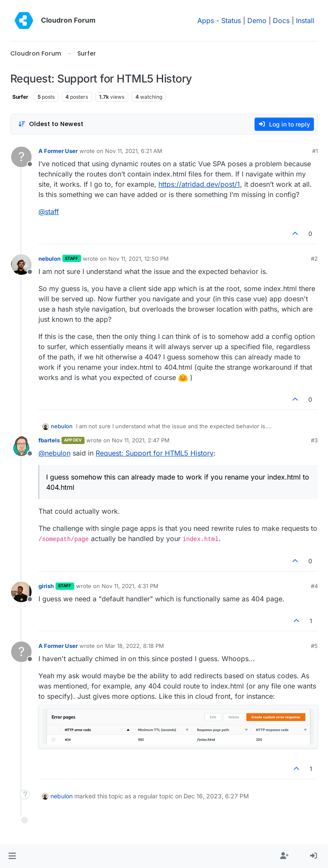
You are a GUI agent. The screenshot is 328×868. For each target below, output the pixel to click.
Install (305, 21)
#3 (314, 440)
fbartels (49, 440)
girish (46, 586)
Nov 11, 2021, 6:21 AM (134, 151)
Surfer (20, 97)
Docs (281, 21)
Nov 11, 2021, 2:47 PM (141, 440)
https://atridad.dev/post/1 (199, 184)
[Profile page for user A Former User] (21, 157)
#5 (314, 646)
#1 (315, 151)
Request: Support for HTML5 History (155, 453)
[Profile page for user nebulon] (21, 265)
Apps (206, 21)
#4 (314, 586)
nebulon (50, 259)
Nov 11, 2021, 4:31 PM (130, 586)
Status (231, 21)
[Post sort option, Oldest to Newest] (51, 124)
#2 (314, 259)
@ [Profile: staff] (49, 212)
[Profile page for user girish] (21, 592)
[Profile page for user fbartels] (21, 446)
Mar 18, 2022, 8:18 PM (135, 646)
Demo (257, 21)
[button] (12, 856)
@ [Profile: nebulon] (54, 453)
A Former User (58, 151)
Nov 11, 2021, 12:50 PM (139, 259)
